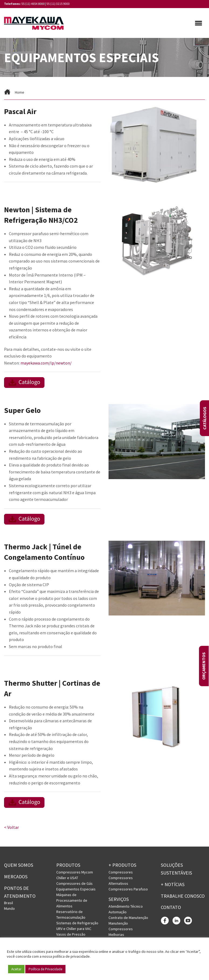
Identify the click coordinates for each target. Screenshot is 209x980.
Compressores (121, 873)
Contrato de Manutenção (128, 918)
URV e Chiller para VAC (74, 930)
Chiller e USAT (67, 879)
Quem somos (19, 866)
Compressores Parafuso (128, 890)
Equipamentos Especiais (76, 890)
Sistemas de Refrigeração (77, 924)
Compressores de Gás (74, 885)
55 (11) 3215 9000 (58, 4)
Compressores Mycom (75, 873)
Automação (118, 913)
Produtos (68, 866)
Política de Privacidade (45, 969)
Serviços (119, 900)
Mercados (16, 878)
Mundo (9, 910)
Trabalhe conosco (183, 897)
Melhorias (116, 935)
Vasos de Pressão (71, 935)
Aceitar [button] (16, 969)
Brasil (8, 904)
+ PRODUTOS (122, 866)
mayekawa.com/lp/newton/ (46, 364)
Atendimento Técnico (126, 907)
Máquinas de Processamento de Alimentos (72, 901)
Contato (171, 908)
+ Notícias (173, 885)
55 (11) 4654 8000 (33, 4)
